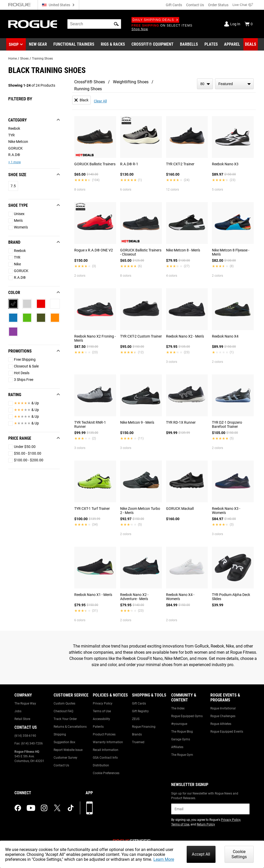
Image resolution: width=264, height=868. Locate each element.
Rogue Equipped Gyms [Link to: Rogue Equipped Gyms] (187, 716)
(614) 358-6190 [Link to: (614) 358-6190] (25, 736)
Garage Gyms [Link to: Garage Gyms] (181, 739)
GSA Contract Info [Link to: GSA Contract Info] (105, 758)
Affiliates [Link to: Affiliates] (177, 747)
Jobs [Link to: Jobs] (18, 711)
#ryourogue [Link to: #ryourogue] (179, 724)
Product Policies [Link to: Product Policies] (104, 734)
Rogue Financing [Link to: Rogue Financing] (144, 727)
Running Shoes (88, 89)
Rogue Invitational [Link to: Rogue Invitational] (223, 708)
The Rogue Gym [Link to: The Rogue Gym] (182, 755)
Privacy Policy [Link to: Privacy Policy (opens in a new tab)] (231, 820)
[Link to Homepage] (33, 24)
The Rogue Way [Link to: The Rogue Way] (25, 703)
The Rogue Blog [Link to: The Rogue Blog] (182, 732)
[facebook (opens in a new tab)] (18, 808)
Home (13, 59)
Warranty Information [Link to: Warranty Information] (108, 742)
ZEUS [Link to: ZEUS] (136, 719)
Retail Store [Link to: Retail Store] (22, 719)
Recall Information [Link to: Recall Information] (106, 750)
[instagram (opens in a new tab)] (44, 808)
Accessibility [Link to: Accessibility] (101, 719)
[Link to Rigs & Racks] (113, 44)
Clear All (100, 101)
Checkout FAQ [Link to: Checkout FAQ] (63, 711)
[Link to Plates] (211, 44)
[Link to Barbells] (189, 44)
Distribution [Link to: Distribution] (101, 765)
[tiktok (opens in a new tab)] (71, 808)
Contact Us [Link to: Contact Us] (61, 765)
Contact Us (195, 5)
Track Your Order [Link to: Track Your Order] (65, 719)
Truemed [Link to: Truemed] (138, 742)
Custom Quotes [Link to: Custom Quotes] (64, 703)
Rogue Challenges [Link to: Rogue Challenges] (223, 716)
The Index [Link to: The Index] (178, 708)
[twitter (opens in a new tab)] (57, 808)
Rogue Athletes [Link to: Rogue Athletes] (221, 724)
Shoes (24, 59)
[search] (94, 24)
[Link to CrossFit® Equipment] (152, 44)
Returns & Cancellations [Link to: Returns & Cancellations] (70, 727)
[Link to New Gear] (38, 44)
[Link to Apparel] (232, 44)
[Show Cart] (249, 24)
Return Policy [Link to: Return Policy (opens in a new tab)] (206, 824)
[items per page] (205, 84)
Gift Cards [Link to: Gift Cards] (139, 703)
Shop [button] (14, 44)
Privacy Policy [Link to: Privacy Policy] (103, 703)
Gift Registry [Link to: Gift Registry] (140, 711)
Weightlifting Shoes (131, 82)
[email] (210, 809)
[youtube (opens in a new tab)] (31, 808)
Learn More (164, 859)
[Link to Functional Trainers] (74, 44)
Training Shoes (42, 59)
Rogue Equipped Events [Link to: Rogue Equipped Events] (227, 732)
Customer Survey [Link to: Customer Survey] (65, 758)
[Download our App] (89, 808)
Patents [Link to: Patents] (98, 727)
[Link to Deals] (251, 44)
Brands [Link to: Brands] (137, 734)
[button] (116, 24)
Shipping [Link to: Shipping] (60, 734)
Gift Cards (174, 5)
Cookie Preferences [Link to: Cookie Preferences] (106, 773)
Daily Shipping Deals (155, 20)
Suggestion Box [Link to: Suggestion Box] (64, 742)
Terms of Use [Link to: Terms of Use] (102, 711)
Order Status (218, 5)
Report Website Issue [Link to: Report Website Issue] (68, 750)
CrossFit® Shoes (90, 82)
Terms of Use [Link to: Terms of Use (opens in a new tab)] (180, 824)
